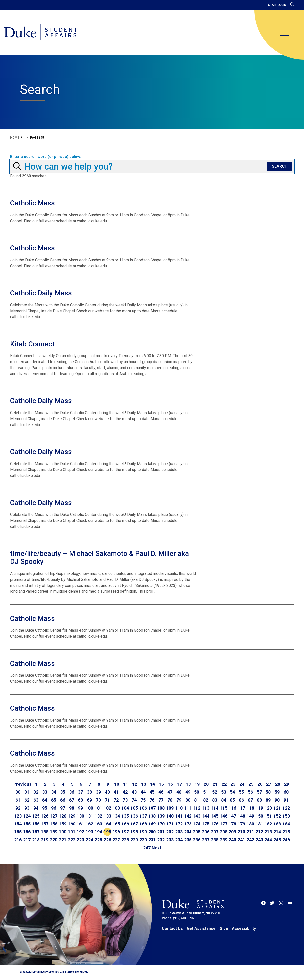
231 (152, 840)
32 (36, 792)
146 (224, 816)
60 (286, 792)
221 (63, 840)
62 (27, 800)
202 (170, 832)
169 (152, 824)
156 (36, 824)
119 (259, 808)
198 (134, 832)
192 (80, 832)
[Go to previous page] (22, 784)
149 (250, 816)
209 (232, 832)
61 (18, 800)
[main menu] (283, 32)
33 (45, 792)
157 (45, 824)
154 (18, 824)
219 (45, 840)
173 (188, 824)
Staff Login (277, 5)
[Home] (40, 32)
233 (170, 840)
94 (36, 808)
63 (36, 800)
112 (197, 808)
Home (15, 138)
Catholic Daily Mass (41, 293)
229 (134, 840)
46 (161, 792)
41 (116, 792)
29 (287, 784)
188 (45, 832)
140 (170, 816)
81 (197, 800)
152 (277, 816)
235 (188, 840)
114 (215, 808)
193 (89, 832)
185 (18, 832)
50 (197, 792)
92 (18, 808)
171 (170, 824)
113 (206, 808)
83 (215, 800)
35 (63, 792)
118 (250, 808)
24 (242, 784)
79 (179, 800)
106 (143, 808)
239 (224, 840)
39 (98, 792)
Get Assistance (201, 928)
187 (36, 832)
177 (224, 824)
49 (188, 792)
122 (286, 808)
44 (143, 792)
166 (125, 824)
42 (125, 792)
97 (63, 808)
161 (80, 824)
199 (143, 832)
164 (107, 824)
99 (80, 808)
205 (197, 832)
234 (179, 840)
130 (80, 816)
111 (188, 808)
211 (250, 832)
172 (179, 824)
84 (224, 800)
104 (125, 808)
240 (232, 840)
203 (179, 832)
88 (259, 800)
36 (72, 792)
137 (143, 816)
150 (259, 816)
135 (125, 816)
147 (232, 816)
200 (152, 832)
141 (179, 816)
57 (259, 792)
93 (27, 808)
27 (269, 784)
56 (250, 792)
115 (224, 808)
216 (18, 840)
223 (80, 840)
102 (107, 808)
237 (206, 840)
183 (277, 824)
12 (135, 784)
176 (215, 824)
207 (215, 832)
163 (98, 824)
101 (98, 808)
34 (54, 792)
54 (232, 792)
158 (54, 824)
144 (206, 816)
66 (63, 800)
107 (152, 808)
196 (116, 832)
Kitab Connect (32, 344)
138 (152, 816)
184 (286, 824)
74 (134, 800)
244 (268, 840)
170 (161, 824)
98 (72, 808)
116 (232, 808)
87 (250, 800)
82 (206, 800)
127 (54, 816)
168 (143, 824)
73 (125, 800)
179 (241, 824)
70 (98, 800)
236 (197, 840)
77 (161, 800)
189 (54, 832)
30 (18, 792)
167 (134, 824)
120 (268, 808)
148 (241, 816)
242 (250, 840)
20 (206, 784)
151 (268, 816)
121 (277, 808)
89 (268, 800)
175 (206, 824)
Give (224, 928)
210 (241, 832)
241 (241, 840)
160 (72, 824)
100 (89, 808)
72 (116, 800)
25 (251, 784)
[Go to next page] (157, 848)
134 (116, 816)
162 (89, 824)
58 (268, 792)
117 (241, 808)
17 (179, 784)
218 (36, 840)
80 (188, 800)
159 (63, 824)
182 (268, 824)
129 (72, 816)
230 (143, 840)
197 (125, 832)
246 (286, 840)
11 (126, 784)
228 (125, 840)
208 (224, 832)
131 (89, 816)
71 (107, 800)
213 (268, 832)
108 (161, 808)
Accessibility (244, 928)
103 (116, 808)
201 (161, 832)
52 (215, 792)
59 (277, 792)
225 (98, 840)
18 (188, 784)
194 (98, 832)
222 (72, 840)
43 (134, 792)
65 (54, 800)
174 (197, 824)
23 (233, 784)
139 (161, 816)
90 (277, 800)
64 (45, 800)
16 (170, 784)
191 (72, 832)
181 (259, 824)
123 (18, 816)
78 (170, 800)
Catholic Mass (33, 203)
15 (161, 784)
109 (170, 808)
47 (170, 792)
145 (215, 816)
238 (215, 840)
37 (80, 792)
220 (54, 840)
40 (107, 792)
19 (197, 784)
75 (143, 800)
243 (259, 840)
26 (260, 784)
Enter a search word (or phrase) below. (46, 157)
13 (144, 784)
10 (117, 784)
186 (27, 832)
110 (179, 808)
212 (259, 832)
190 (63, 832)
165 (116, 824)
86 (241, 800)
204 (188, 832)
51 (206, 792)
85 (232, 800)
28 (278, 784)
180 (250, 824)
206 (206, 832)
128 (63, 816)
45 (152, 792)
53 (224, 792)
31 (27, 792)
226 (107, 840)
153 (286, 816)
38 (89, 792)
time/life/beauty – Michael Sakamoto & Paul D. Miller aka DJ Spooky (99, 558)
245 (277, 840)
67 (72, 800)
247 (147, 848)
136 (134, 816)
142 (188, 816)
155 (27, 824)
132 (98, 816)
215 (286, 832)
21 (215, 784)
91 (286, 800)
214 (277, 832)
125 (36, 816)
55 (241, 792)
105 (134, 808)
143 (197, 816)
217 (27, 840)
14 (152, 784)
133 (107, 816)
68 (80, 800)
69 (89, 800)
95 (45, 808)
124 (27, 816)
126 (45, 816)
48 (179, 792)
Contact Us (172, 928)
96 (54, 808)
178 (232, 824)
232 (161, 840)
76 (152, 800)
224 (89, 840)
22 (224, 784)
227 (116, 840)
